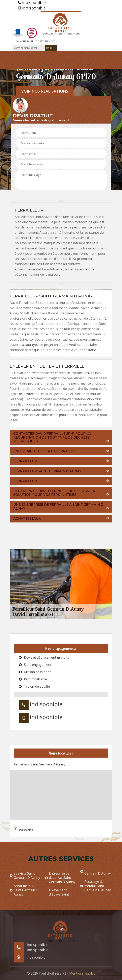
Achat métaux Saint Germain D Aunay (24, 890)
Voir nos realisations (45, 91)
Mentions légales (82, 973)
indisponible (32, 3)
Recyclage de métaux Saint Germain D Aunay (96, 886)
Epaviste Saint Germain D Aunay (25, 876)
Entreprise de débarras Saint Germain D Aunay (60, 878)
